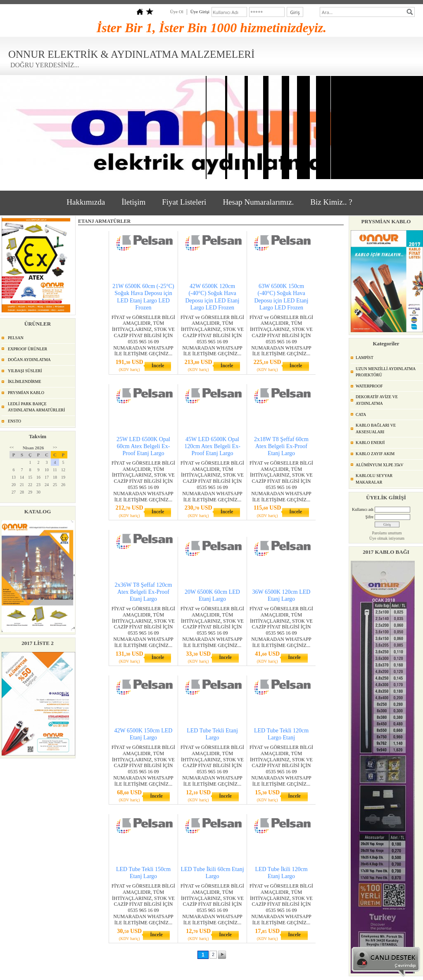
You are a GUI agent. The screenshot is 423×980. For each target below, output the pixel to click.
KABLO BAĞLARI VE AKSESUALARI (376, 429)
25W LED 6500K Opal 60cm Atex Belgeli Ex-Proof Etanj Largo (143, 446)
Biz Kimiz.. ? (331, 202)
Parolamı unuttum (387, 533)
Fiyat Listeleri (184, 202)
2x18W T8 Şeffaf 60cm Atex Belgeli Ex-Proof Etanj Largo (281, 446)
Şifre (370, 517)
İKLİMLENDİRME (25, 381)
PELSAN (16, 338)
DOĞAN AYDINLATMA (29, 360)
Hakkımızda (86, 202)
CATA (361, 414)
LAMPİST (365, 358)
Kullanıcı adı (363, 509)
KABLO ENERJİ (370, 443)
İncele (158, 366)
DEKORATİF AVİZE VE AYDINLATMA (377, 400)
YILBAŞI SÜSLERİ (25, 371)
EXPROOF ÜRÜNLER (27, 349)
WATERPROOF (369, 386)
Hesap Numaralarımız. (258, 202)
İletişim (133, 202)
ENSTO (14, 421)
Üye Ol (177, 12)
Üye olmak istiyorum (387, 538)
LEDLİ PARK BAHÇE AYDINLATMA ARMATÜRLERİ (36, 407)
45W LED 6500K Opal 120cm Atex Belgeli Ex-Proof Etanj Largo (212, 446)
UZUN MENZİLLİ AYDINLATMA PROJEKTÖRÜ (386, 372)
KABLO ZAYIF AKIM (375, 454)
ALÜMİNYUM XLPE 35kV (380, 465)
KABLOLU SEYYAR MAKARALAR (374, 479)
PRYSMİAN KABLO (26, 393)
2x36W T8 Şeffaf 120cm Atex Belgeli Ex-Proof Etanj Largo (144, 592)
